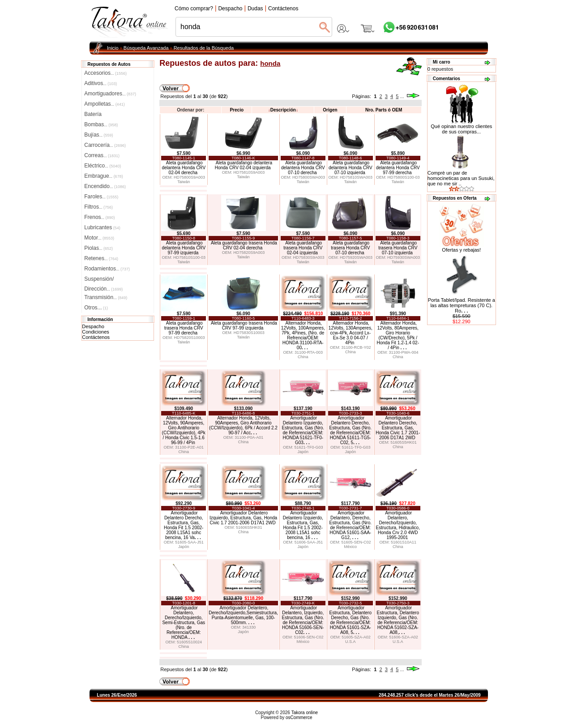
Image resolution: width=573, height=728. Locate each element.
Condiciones (96, 332)
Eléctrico (103, 166)
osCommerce (299, 717)
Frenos (99, 217)
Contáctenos (96, 337)
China (303, 357)
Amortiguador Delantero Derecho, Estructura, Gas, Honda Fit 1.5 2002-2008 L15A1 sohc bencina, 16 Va (184, 525)
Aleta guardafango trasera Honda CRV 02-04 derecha (244, 245)
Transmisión (106, 297)
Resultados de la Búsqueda (204, 48)
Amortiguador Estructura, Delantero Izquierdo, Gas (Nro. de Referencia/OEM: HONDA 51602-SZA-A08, (398, 620)
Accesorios (105, 73)
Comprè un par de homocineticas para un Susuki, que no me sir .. (461, 178)
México (351, 547)
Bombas (101, 124)
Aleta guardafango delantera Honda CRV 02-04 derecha (184, 168)
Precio (237, 110)
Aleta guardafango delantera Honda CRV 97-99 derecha (398, 168)
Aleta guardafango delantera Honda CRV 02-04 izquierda (244, 165)
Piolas (98, 248)
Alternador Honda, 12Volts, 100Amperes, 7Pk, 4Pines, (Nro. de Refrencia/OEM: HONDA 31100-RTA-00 (303, 335)
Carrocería (105, 145)
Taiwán (184, 182)
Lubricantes (102, 227)
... (402, 96)
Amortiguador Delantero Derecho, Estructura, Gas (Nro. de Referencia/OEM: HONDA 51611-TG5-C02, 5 (351, 430)
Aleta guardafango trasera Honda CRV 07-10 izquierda (398, 248)
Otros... (96, 308)
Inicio (113, 48)
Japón (303, 452)
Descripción (283, 110)
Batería (93, 114)
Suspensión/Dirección (103, 280)
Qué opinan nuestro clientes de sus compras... (461, 127)
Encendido (105, 186)
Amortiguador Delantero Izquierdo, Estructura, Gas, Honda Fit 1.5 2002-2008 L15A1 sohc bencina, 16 (303, 525)
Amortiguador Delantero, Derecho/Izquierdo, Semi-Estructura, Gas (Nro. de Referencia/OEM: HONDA (184, 623)
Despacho (93, 326)
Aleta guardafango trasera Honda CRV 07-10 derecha (350, 248)
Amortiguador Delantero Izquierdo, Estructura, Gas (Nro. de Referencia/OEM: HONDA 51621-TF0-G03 (303, 430)
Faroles (101, 197)
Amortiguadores (110, 94)
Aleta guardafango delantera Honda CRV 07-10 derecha (303, 168)
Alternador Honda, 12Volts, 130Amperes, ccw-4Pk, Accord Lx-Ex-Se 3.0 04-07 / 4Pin (351, 333)
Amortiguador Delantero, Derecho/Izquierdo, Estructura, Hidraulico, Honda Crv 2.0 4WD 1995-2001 (398, 525)
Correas (102, 155)
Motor (99, 238)
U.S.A (351, 642)
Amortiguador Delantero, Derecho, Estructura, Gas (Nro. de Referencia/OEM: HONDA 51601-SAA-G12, (351, 525)
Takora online (305, 713)
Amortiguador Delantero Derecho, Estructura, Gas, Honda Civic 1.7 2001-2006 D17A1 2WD (398, 428)
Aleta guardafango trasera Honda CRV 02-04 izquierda (303, 248)
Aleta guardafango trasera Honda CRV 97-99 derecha (184, 328)
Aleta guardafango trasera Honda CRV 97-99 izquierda (244, 325)
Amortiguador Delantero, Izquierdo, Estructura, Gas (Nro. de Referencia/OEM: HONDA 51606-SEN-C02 (303, 620)
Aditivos (100, 83)
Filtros (98, 207)
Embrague (103, 176)
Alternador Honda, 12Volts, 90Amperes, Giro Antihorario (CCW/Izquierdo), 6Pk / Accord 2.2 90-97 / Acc (243, 425)
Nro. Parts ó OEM (384, 110)
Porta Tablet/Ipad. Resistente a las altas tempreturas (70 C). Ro (462, 305)
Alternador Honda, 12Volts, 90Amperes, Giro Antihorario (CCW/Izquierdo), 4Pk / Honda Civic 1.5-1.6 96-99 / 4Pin (184, 430)
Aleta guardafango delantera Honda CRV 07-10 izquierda (351, 168)
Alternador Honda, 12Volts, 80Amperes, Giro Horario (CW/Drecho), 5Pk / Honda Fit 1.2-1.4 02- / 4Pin (398, 335)
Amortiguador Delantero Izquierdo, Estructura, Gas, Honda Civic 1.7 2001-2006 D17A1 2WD (243, 518)
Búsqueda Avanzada (146, 48)
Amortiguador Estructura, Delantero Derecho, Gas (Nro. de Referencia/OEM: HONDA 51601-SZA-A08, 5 (351, 620)
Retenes (101, 258)
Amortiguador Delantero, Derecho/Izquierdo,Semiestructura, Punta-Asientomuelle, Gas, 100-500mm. (243, 615)
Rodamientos (107, 269)
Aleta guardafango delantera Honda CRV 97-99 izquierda (184, 248)
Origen (330, 110)
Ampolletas (104, 104)
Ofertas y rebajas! (461, 250)
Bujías (98, 135)
